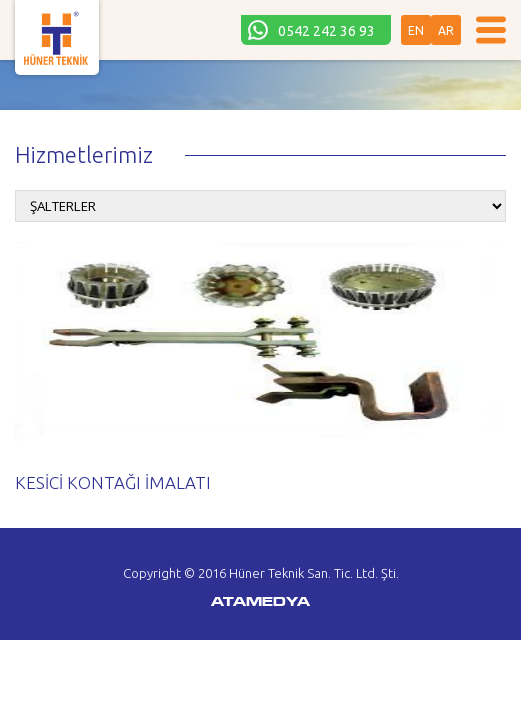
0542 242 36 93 (326, 31)
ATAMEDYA (260, 603)
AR (446, 30)
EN (416, 30)
